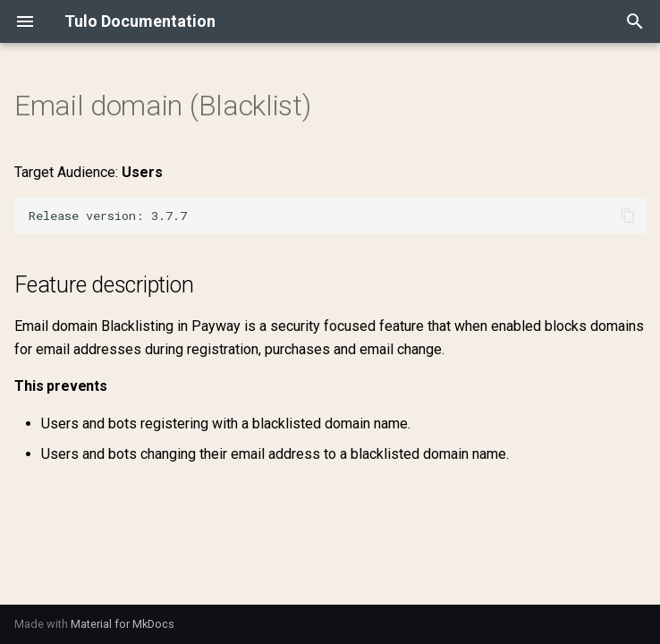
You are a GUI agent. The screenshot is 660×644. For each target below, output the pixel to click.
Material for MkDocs (123, 624)
